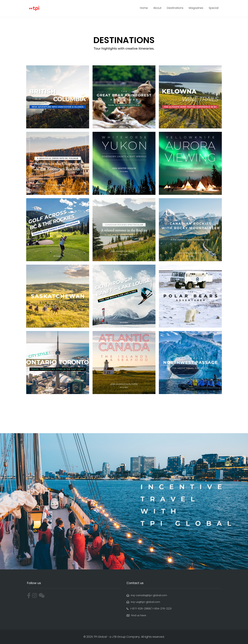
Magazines (196, 8)
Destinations (175, 8)
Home (144, 8)
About (157, 8)
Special (214, 8)
